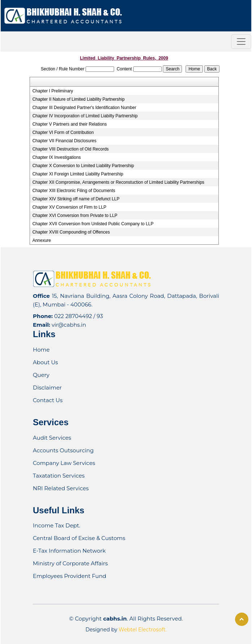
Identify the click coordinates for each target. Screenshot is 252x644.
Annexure (42, 240)
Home (41, 350)
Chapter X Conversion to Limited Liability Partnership (83, 166)
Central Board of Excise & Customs (79, 538)
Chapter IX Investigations (57, 157)
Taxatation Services (59, 476)
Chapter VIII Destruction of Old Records (71, 149)
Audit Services (52, 438)
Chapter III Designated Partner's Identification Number (84, 108)
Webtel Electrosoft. (143, 630)
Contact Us (48, 400)
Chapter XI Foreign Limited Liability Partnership (78, 174)
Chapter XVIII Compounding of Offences (71, 232)
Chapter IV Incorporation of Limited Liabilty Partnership (85, 116)
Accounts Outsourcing (63, 450)
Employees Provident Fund (69, 576)
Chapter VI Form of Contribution (63, 132)
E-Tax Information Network (69, 551)
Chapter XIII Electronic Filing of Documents (74, 191)
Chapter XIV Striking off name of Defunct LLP (76, 199)
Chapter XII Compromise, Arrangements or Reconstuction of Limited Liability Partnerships (118, 182)
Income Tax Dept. (57, 525)
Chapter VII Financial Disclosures (64, 141)
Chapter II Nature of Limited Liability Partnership (79, 99)
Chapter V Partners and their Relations (70, 124)
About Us (45, 362)
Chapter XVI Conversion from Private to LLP (75, 216)
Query (41, 375)
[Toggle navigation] (241, 42)
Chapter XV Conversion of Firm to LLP (69, 207)
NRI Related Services (61, 488)
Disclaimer (47, 388)
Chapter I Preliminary (53, 91)
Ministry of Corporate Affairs (70, 563)
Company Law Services (64, 463)
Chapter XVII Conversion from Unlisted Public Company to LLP (93, 224)
